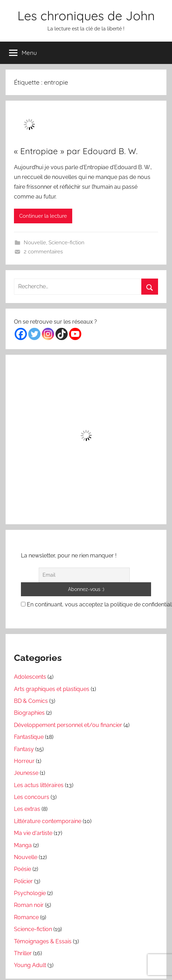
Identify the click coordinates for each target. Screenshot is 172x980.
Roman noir (29, 905)
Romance (26, 917)
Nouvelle (35, 243)
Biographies (29, 713)
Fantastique (29, 737)
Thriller (23, 953)
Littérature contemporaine (48, 821)
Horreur (24, 761)
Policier (23, 881)
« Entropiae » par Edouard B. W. (76, 151)
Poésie (23, 869)
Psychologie (30, 893)
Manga (23, 845)
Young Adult (30, 965)
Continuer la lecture (43, 216)
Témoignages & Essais (43, 941)
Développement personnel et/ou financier (68, 725)
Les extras (27, 809)
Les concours (32, 797)
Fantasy (24, 749)
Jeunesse (26, 773)
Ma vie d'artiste (33, 833)
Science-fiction (66, 243)
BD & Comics (31, 701)
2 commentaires (43, 252)
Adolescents (30, 677)
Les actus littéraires (39, 785)
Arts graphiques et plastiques (52, 689)
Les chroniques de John (86, 16)
